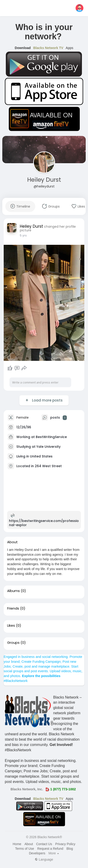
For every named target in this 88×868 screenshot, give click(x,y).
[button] (79, 8)
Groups (13, 643)
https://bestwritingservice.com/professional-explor (44, 523)
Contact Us (44, 844)
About (29, 844)
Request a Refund (50, 849)
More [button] (54, 853)
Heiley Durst (44, 180)
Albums (13, 591)
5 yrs (23, 235)
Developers (37, 853)
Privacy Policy (65, 844)
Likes (11, 626)
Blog (70, 849)
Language (44, 859)
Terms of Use (24, 849)
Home (17, 844)
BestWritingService (51, 437)
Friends (13, 608)
